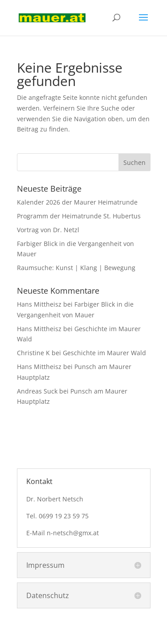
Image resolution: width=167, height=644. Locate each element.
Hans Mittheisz (39, 304)
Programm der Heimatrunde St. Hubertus (79, 216)
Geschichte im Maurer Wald (104, 353)
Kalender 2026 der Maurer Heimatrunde (77, 202)
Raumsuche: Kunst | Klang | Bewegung (76, 268)
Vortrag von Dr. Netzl (48, 230)
